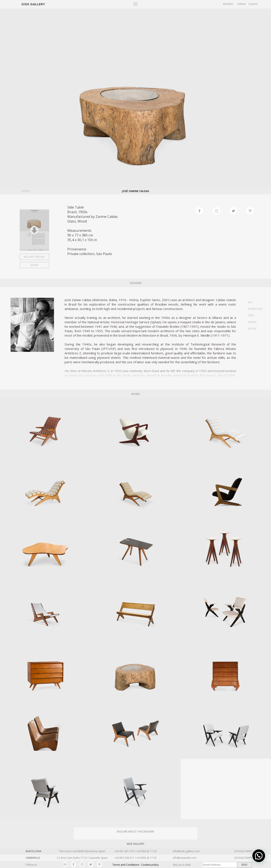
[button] (259, 856)
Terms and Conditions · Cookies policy (135, 865)
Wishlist (228, 4)
